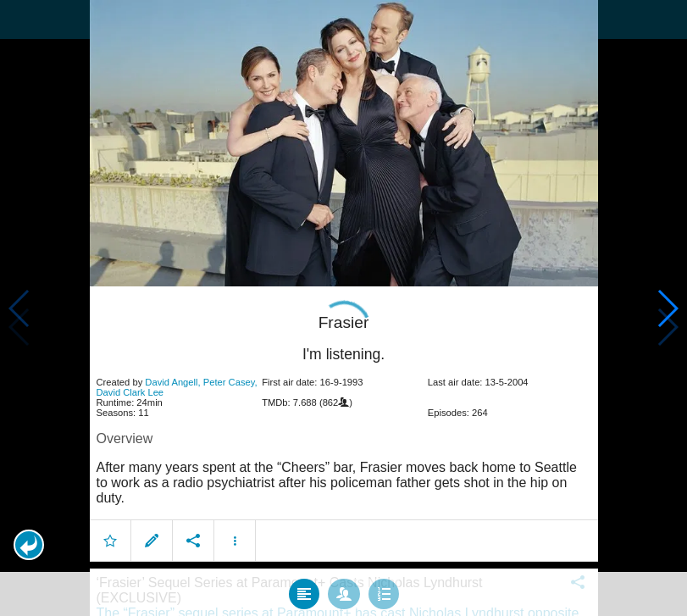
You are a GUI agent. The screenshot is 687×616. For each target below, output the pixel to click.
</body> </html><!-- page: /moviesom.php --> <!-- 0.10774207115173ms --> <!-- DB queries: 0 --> (343, 308)
